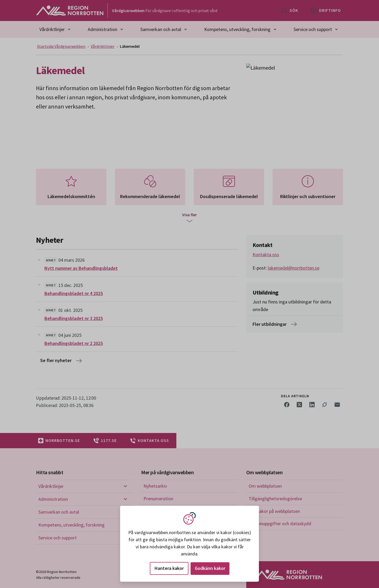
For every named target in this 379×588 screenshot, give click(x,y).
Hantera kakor (169, 568)
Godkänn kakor (210, 568)
